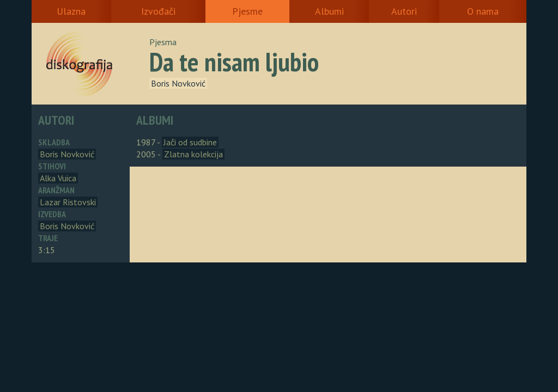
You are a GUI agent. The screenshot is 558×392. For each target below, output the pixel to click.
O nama (483, 11)
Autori (404, 11)
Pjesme (247, 11)
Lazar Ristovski (68, 202)
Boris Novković (178, 83)
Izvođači (158, 11)
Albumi (329, 11)
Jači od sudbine (190, 142)
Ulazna (71, 11)
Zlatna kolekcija (193, 154)
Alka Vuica (58, 178)
